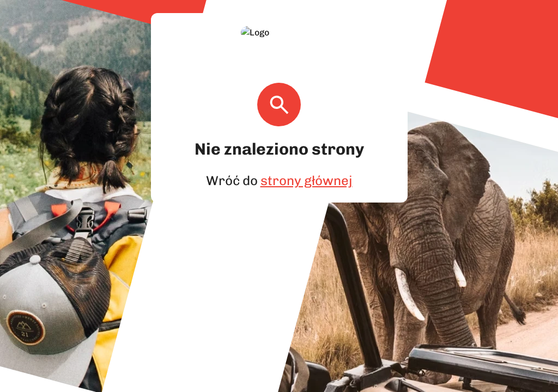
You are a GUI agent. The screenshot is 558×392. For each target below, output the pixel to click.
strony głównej (305, 167)
